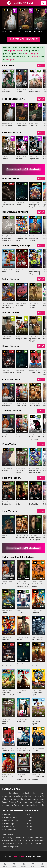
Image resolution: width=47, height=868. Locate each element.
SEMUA (41, 65)
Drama (30, 821)
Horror (29, 824)
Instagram (10, 60)
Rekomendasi (10, 830)
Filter (33, 865)
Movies (23, 865)
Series (14, 865)
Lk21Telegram (32, 54)
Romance (31, 827)
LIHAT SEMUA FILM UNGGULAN (23, 39)
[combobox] (27, 3)
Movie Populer (10, 824)
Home (5, 865)
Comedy (30, 818)
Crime (29, 830)
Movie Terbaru (10, 818)
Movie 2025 (9, 827)
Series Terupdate (11, 821)
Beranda (8, 815)
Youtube (34, 57)
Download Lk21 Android (24, 169)
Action (29, 815)
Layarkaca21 (18, 856)
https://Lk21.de (15, 51)
